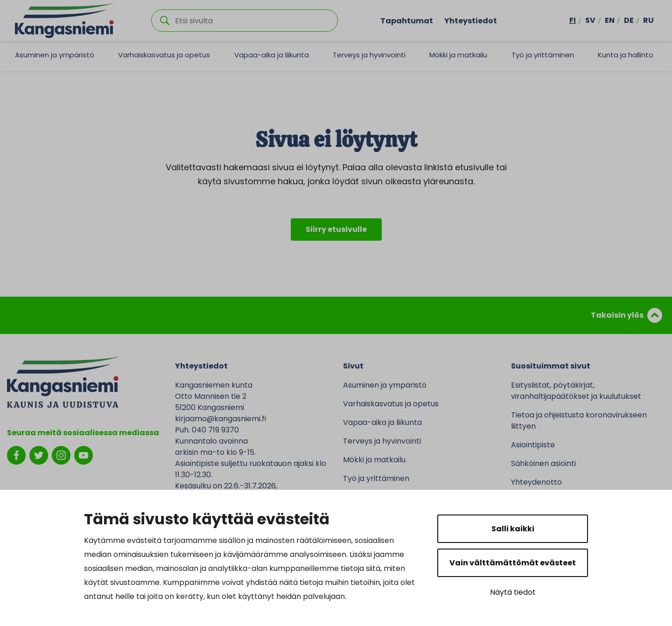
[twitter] (39, 455)
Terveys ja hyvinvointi (369, 55)
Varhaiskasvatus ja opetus (164, 55)
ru (648, 20)
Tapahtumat (407, 20)
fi (573, 20)
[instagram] (61, 455)
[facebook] (16, 455)
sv (590, 20)
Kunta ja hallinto (626, 55)
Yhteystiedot (471, 20)
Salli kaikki (513, 529)
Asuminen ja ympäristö (55, 55)
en (610, 20)
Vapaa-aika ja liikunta (272, 55)
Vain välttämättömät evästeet (513, 563)
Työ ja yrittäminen (543, 55)
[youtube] (84, 455)
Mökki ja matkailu (458, 55)
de (629, 20)
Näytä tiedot (513, 592)
